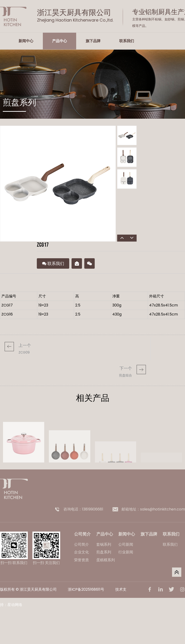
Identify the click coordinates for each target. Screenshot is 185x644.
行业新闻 (126, 552)
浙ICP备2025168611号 (86, 589)
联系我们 (127, 41)
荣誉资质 (82, 560)
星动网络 (15, 605)
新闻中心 (26, 41)
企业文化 (82, 552)
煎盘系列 (104, 552)
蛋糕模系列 (106, 560)
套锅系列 (104, 544)
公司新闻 (126, 544)
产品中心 (60, 41)
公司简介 (82, 544)
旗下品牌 (93, 41)
